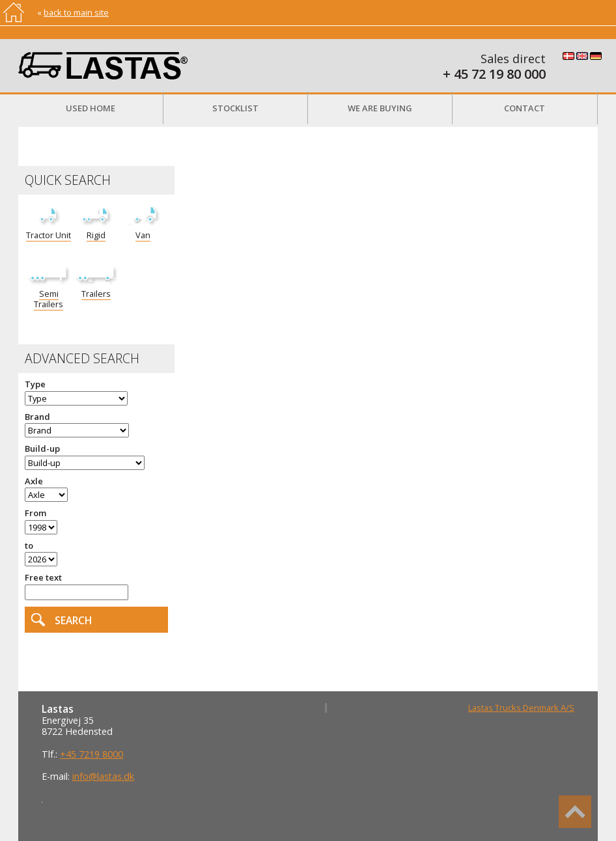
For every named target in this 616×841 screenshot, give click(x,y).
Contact (525, 108)
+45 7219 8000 (91, 754)
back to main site (76, 12)
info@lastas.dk (103, 776)
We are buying (380, 108)
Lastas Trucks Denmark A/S (521, 708)
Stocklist (235, 108)
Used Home (91, 108)
